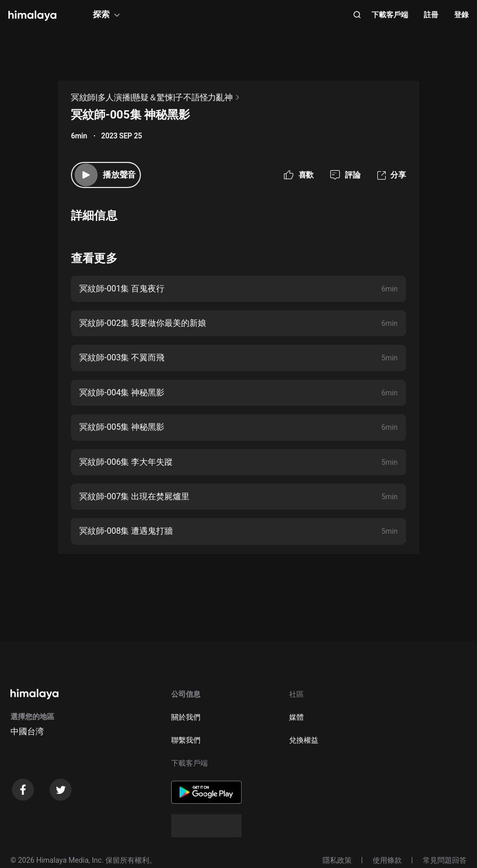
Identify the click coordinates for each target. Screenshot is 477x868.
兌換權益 (304, 740)
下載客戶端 (390, 15)
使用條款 (387, 860)
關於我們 (186, 717)
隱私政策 (337, 860)
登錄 (461, 15)
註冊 (431, 15)
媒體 (296, 717)
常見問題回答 (445, 860)
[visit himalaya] (32, 16)
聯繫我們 (186, 740)
